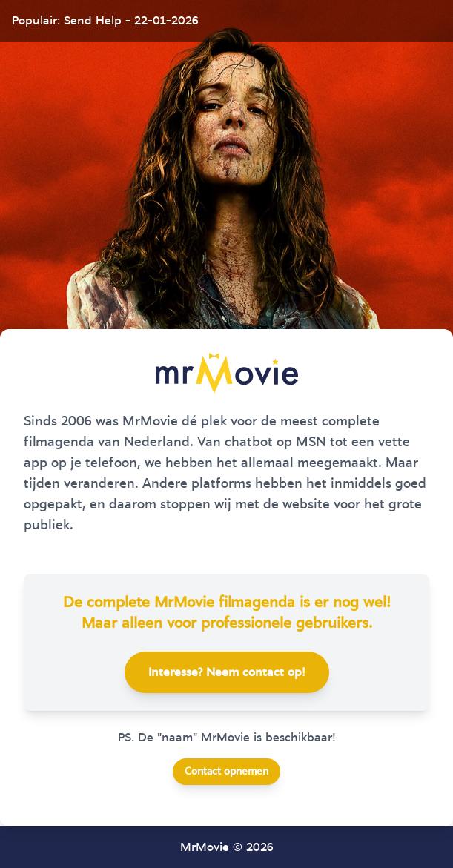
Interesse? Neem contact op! (227, 672)
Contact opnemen (226, 772)
